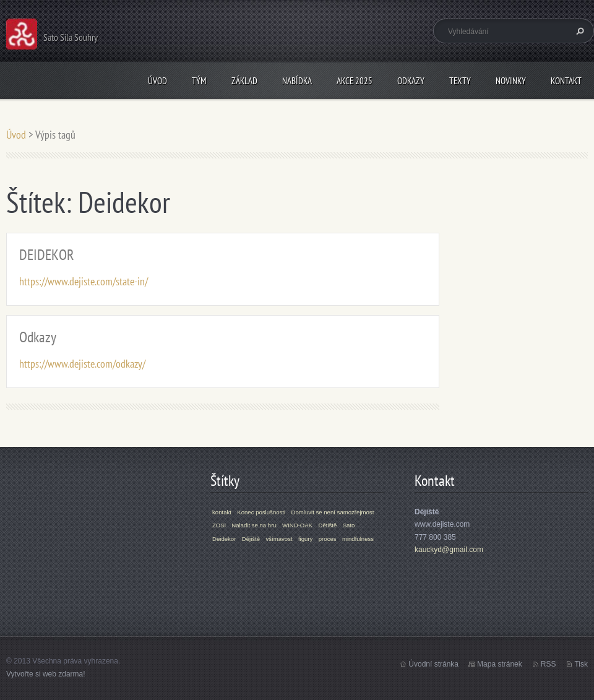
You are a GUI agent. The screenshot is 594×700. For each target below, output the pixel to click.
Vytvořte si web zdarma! (46, 674)
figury (305, 539)
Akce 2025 (355, 81)
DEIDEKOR (47, 255)
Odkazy (411, 81)
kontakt (222, 512)
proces (328, 539)
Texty (460, 81)
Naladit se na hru (254, 525)
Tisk (581, 664)
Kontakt (566, 81)
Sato (349, 525)
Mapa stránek (500, 664)
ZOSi (219, 525)
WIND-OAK (297, 525)
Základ (244, 81)
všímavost (279, 539)
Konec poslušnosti (261, 512)
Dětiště (327, 525)
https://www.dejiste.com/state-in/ (84, 281)
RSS (549, 664)
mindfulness (358, 539)
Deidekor (224, 539)
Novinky (511, 81)
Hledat (579, 31)
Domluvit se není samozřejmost (333, 512)
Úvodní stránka (433, 664)
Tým (199, 81)
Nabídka (297, 81)
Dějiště (251, 539)
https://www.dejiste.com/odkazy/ (82, 364)
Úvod (157, 81)
